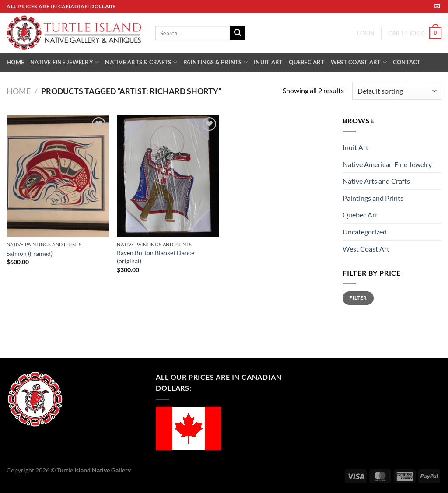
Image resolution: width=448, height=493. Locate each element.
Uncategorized (365, 232)
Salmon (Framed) (30, 253)
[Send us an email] (437, 7)
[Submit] (238, 33)
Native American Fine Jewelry (387, 164)
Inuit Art (355, 147)
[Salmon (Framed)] (58, 176)
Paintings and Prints (373, 198)
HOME (15, 62)
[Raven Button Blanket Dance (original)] (168, 176)
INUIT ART (268, 62)
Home (19, 91)
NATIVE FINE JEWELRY (65, 62)
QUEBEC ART (307, 62)
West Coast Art (366, 249)
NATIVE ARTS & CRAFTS (141, 62)
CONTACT (407, 62)
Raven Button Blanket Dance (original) (156, 257)
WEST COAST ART (359, 62)
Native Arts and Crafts (376, 181)
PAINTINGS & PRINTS (215, 62)
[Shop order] (397, 91)
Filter (358, 298)
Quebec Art (360, 215)
